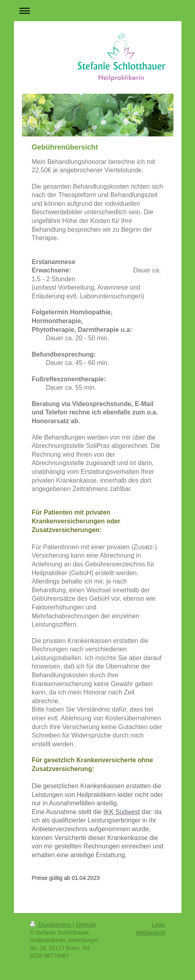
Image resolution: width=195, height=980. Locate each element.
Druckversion (51, 925)
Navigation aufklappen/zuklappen (98, 11)
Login (158, 925)
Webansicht (151, 933)
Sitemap (86, 925)
